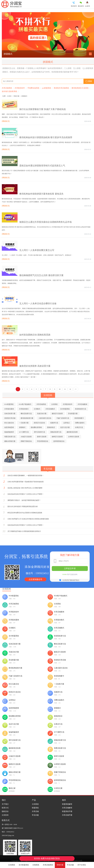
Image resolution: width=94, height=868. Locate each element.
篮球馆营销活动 (59, 441)
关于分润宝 (82, 865)
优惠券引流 (54, 423)
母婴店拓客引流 (10, 437)
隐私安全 (5, 811)
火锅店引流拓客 (26, 437)
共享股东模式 (24, 409)
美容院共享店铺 (10, 418)
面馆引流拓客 (42, 437)
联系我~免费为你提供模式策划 (47, 859)
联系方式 (5, 808)
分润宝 (9, 96)
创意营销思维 (9, 427)
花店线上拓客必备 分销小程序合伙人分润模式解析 (25, 488)
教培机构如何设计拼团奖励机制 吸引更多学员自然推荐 (46, 137)
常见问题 (70, 865)
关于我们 (5, 804)
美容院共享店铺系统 (61, 88)
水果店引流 (79, 427)
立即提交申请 (70, 568)
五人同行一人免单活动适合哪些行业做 (38, 304)
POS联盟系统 (9, 404)
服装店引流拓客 (57, 414)
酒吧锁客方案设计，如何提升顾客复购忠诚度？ (24, 500)
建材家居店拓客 (72, 432)
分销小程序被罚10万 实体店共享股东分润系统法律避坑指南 (28, 519)
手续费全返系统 (33, 88)
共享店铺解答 (67, 808)
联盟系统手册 (67, 811)
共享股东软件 (20, 88)
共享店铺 (35, 811)
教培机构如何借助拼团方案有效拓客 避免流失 (41, 194)
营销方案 (60, 865)
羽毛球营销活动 (43, 441)
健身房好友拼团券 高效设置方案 (35, 366)
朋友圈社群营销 (36, 427)
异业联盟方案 (73, 414)
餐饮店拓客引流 (26, 414)
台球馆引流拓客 (74, 437)
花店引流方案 (65, 427)
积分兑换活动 (9, 423)
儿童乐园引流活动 (45, 418)
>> (76, 389)
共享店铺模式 (50, 409)
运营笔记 (67, 423)
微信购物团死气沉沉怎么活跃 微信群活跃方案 (41, 275)
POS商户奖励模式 (25, 404)
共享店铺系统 (48, 865)
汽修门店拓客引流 (63, 418)
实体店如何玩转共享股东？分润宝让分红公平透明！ (26, 494)
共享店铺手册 (67, 815)
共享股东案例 (9, 409)
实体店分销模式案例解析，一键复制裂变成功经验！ (26, 475)
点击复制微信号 (35, 579)
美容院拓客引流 (81, 409)
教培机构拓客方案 (27, 418)
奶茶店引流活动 (39, 423)
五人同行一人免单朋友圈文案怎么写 (37, 250)
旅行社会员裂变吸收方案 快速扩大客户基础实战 (43, 109)
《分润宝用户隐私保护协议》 (71, 580)
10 (60, 389)
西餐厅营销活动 (26, 441)
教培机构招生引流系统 (80, 88)
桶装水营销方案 (10, 441)
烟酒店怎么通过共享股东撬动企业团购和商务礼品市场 (45, 222)
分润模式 (37, 409)
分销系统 (36, 865)
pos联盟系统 (47, 88)
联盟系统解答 (67, 804)
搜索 (89, 81)
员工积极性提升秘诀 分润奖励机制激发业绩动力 (24, 531)
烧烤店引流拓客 (57, 437)
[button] (90, 54)
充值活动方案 (42, 414)
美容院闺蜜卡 (79, 418)
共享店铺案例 (82, 404)
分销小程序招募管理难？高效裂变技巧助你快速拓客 (26, 482)
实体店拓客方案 (10, 414)
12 (70, 389)
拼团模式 (8, 54)
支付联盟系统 (24, 865)
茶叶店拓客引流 (39, 432)
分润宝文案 (58, 788)
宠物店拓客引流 (56, 432)
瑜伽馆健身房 (9, 432)
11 (65, 389)
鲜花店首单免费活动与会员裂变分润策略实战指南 (25, 513)
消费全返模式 (80, 423)
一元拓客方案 (24, 423)
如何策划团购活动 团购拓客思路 (35, 335)
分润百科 (5, 815)
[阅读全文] (6, 121)
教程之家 (12, 788)
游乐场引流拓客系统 (9, 91)
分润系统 (12, 865)
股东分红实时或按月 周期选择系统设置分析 (23, 506)
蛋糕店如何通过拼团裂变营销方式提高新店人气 (42, 166)
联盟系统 (35, 808)
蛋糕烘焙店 (51, 427)
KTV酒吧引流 (24, 432)
